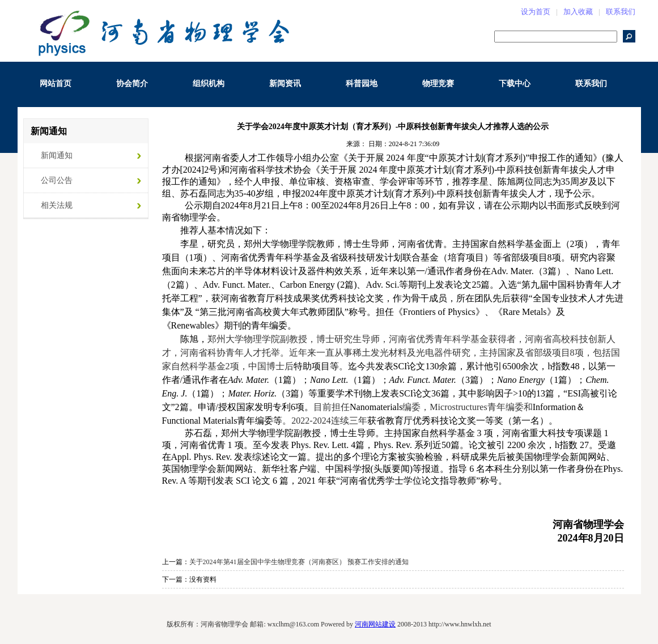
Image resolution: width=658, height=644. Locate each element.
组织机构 (209, 84)
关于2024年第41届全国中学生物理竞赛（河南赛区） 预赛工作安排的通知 (299, 562)
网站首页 (56, 84)
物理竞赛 (438, 84)
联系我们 (621, 12)
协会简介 (132, 84)
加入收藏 (578, 12)
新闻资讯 (285, 84)
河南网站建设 (375, 624)
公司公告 (57, 180)
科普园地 (362, 84)
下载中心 (515, 84)
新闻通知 (57, 155)
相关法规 (57, 205)
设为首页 (536, 12)
